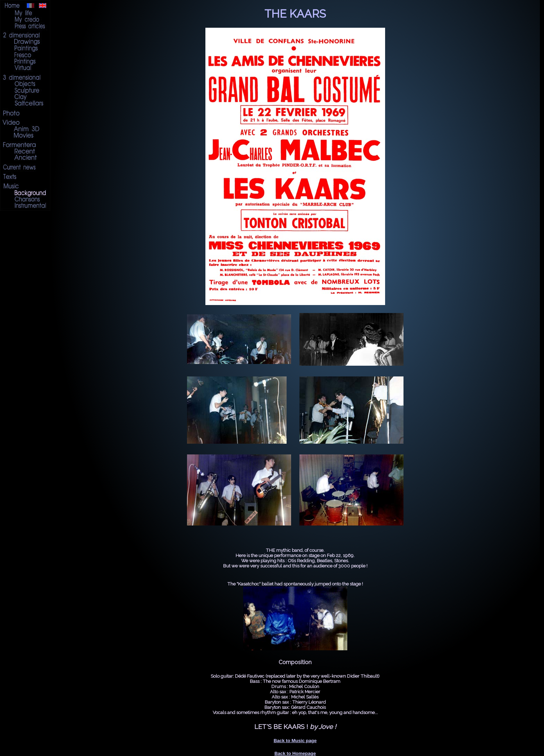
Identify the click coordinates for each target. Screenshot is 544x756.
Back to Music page (295, 741)
